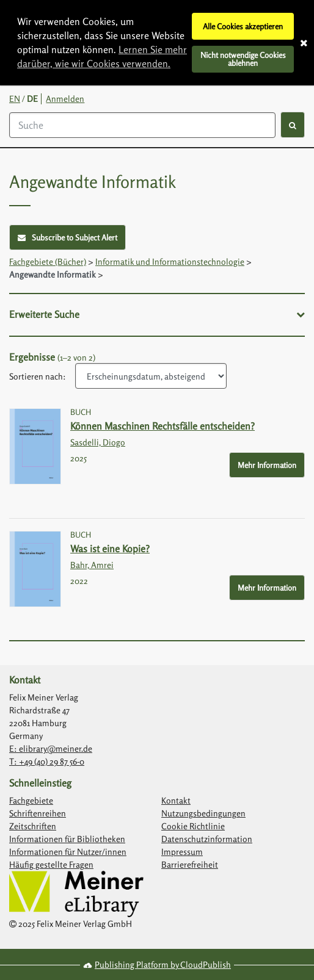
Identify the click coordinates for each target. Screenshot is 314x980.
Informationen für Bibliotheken (67, 839)
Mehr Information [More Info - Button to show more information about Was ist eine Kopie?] (267, 588)
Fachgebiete (31, 800)
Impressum (182, 852)
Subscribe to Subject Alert (68, 237)
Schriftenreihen (38, 813)
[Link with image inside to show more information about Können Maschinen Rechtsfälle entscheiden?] (35, 446)
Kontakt (176, 800)
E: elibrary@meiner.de (51, 748)
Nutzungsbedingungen (203, 813)
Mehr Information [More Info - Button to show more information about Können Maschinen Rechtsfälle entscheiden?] (267, 465)
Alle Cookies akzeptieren (243, 26)
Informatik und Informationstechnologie (170, 261)
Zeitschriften (33, 826)
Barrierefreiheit (190, 864)
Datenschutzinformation (207, 839)
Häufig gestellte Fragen (51, 864)
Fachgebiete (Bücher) (48, 261)
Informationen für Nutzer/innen (68, 852)
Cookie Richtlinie (193, 826)
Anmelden (65, 99)
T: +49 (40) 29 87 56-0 (47, 761)
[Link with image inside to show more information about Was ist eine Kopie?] (35, 569)
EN (15, 99)
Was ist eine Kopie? (110, 549)
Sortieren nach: (38, 376)
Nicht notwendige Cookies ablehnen (243, 59)
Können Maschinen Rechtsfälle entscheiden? (162, 426)
